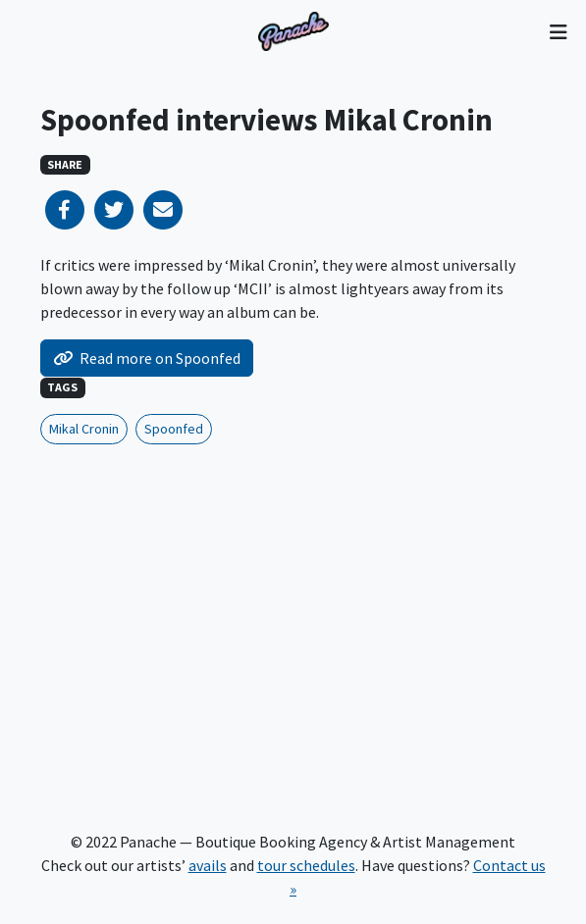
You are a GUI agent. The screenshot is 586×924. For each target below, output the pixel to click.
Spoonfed (174, 429)
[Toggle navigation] (558, 31)
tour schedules (306, 865)
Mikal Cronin (84, 429)
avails (208, 865)
